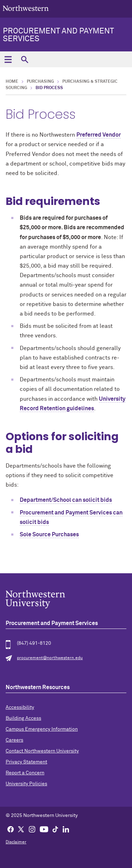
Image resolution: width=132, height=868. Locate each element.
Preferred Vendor (99, 135)
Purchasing (40, 82)
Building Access (23, 718)
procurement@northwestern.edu (50, 658)
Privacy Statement (26, 762)
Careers (14, 740)
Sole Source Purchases (49, 535)
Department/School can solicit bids (66, 500)
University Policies (26, 784)
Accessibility (20, 707)
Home (12, 82)
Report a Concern (25, 773)
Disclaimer (16, 842)
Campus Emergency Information (42, 729)
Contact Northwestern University (42, 751)
